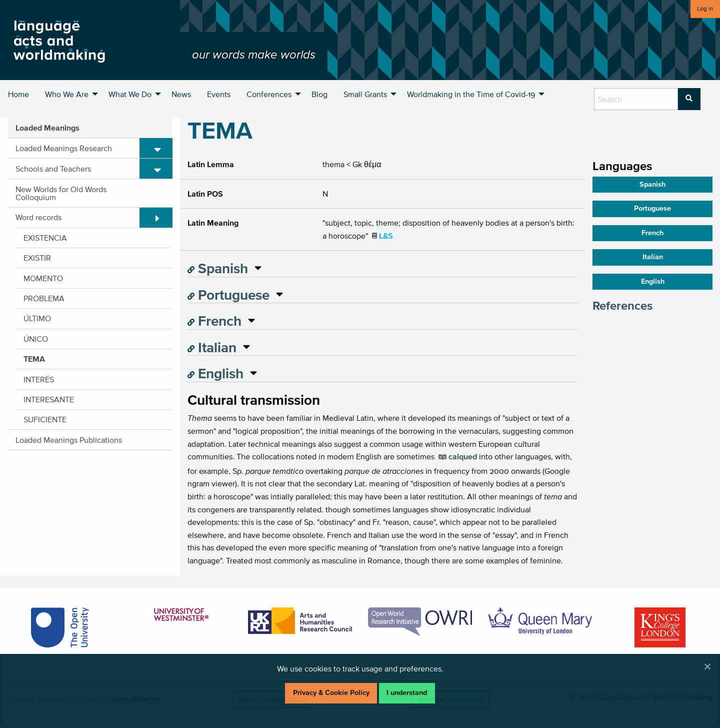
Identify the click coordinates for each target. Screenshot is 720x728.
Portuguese (228, 295)
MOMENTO (43, 278)
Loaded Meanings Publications (69, 440)
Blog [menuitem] (319, 94)
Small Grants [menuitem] (365, 94)
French (214, 321)
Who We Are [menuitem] (67, 94)
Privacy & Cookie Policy (331, 693)
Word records (38, 217)
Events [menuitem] (219, 94)
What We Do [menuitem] (130, 94)
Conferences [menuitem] (269, 94)
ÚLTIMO (37, 318)
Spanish (218, 268)
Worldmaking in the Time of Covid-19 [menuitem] (471, 94)
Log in (705, 8)
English (215, 373)
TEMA (34, 359)
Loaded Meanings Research (64, 148)
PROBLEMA (44, 298)
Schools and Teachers (53, 169)
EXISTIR (37, 258)
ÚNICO (36, 339)
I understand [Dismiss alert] (407, 693)
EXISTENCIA (45, 238)
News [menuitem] (181, 94)
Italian (212, 347)
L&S (386, 236)
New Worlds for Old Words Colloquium (61, 193)
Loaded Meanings (47, 128)
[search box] (636, 99)
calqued (463, 456)
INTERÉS (39, 379)
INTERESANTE (49, 399)
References (622, 305)
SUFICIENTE (45, 419)
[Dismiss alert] (707, 666)
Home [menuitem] (18, 94)
